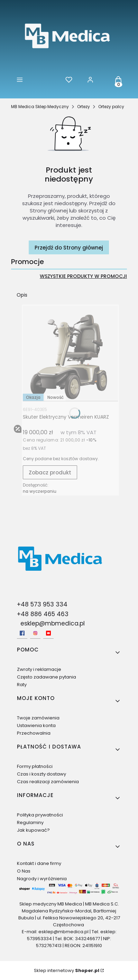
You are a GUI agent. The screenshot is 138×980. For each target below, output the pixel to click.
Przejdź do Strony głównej (69, 248)
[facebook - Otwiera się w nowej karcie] (22, 633)
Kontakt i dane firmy (39, 863)
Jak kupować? (33, 830)
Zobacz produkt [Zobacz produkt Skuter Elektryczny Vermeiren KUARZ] (50, 472)
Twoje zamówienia (38, 718)
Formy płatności (35, 766)
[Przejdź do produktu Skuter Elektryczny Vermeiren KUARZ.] (70, 353)
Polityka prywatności (40, 815)
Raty (22, 685)
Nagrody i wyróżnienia (42, 879)
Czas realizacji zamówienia (48, 782)
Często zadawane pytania (47, 677)
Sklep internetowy (67, 970)
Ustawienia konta (36, 725)
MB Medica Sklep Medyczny (40, 107)
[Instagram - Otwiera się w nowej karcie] (35, 633)
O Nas (24, 871)
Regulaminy (30, 822)
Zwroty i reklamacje (39, 669)
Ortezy (84, 107)
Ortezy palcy (111, 107)
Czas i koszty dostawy (42, 774)
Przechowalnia (34, 733)
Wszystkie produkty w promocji (83, 276)
